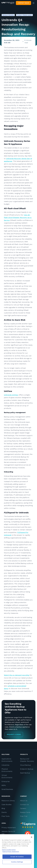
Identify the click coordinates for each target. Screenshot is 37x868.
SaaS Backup (25, 773)
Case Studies (7, 805)
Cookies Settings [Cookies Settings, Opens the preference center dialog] (17, 862)
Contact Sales (23, 3)
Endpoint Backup (27, 769)
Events (4, 812)
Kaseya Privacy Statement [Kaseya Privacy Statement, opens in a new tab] (11, 852)
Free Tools (6, 816)
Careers (23, 808)
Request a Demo (14, 734)
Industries (5, 765)
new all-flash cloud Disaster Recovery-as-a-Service (18, 218)
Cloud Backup (25, 765)
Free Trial (24, 816)
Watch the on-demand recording (17, 675)
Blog (3, 808)
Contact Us (24, 805)
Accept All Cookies (17, 857)
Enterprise (6, 781)
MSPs (4, 785)
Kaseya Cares (25, 812)
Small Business (7, 789)
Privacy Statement (9, 828)
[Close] (32, 837)
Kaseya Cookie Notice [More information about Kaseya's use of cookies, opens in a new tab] (9, 850)
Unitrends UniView (11, 395)
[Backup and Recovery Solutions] (8, 3)
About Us (24, 801)
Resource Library (8, 801)
